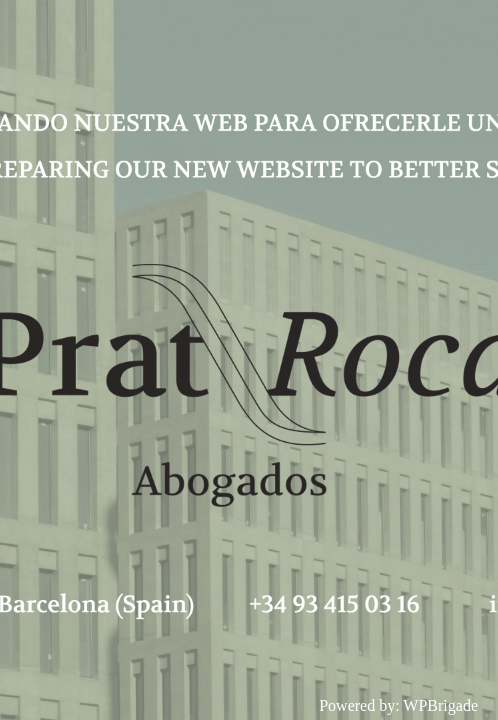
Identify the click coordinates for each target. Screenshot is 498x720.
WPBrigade (440, 705)
